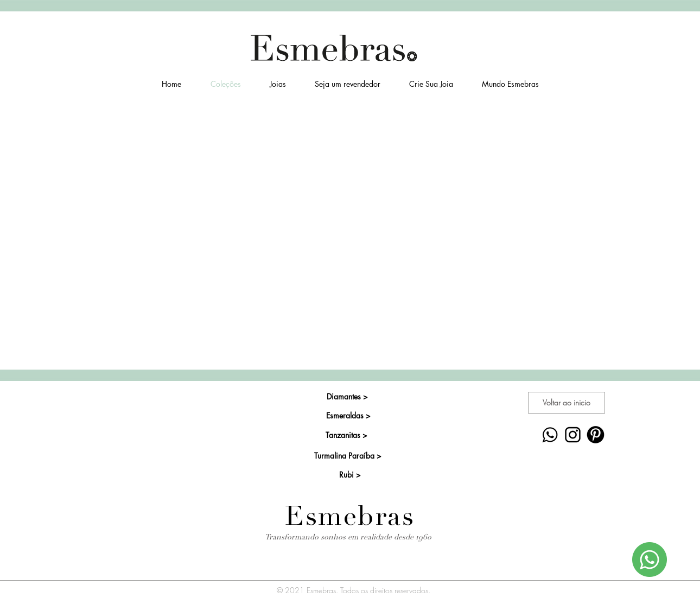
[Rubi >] (350, 475)
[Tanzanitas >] (346, 435)
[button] (278, 84)
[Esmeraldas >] (348, 416)
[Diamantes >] (347, 397)
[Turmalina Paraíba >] (348, 456)
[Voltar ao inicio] (567, 403)
